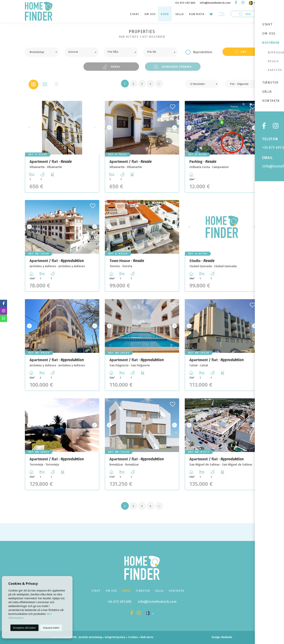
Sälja (180, 14)
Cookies (133, 637)
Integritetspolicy (115, 637)
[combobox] (42, 52)
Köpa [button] (165, 14)
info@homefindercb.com (215, 3)
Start (135, 14)
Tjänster (143, 591)
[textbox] (45, 52)
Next (95, 128)
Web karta (147, 637)
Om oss (150, 14)
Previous (29, 128)
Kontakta (197, 14)
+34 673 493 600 (185, 3)
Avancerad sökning (173, 67)
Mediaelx (227, 637)
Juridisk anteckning (90, 637)
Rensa (111, 67)
